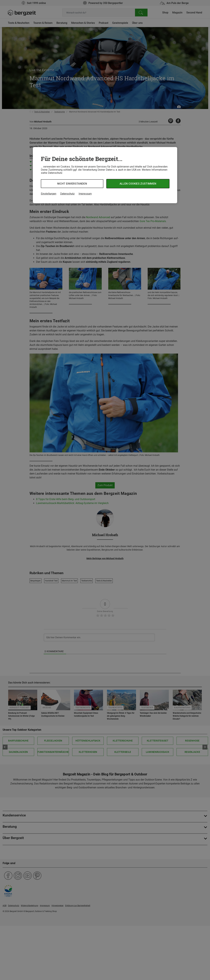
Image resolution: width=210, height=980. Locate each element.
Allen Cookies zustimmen (138, 184)
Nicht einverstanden (72, 184)
